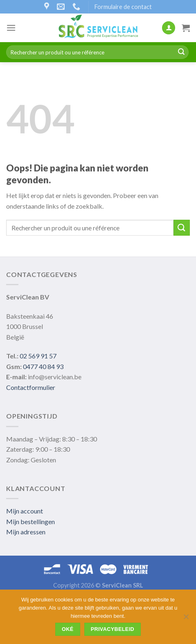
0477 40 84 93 (43, 366)
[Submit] (181, 52)
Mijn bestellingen (30, 521)
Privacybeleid (113, 629)
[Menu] (11, 28)
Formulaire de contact (123, 7)
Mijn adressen (26, 532)
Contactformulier (31, 387)
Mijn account (25, 511)
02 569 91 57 (38, 356)
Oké (68, 629)
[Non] (186, 619)
